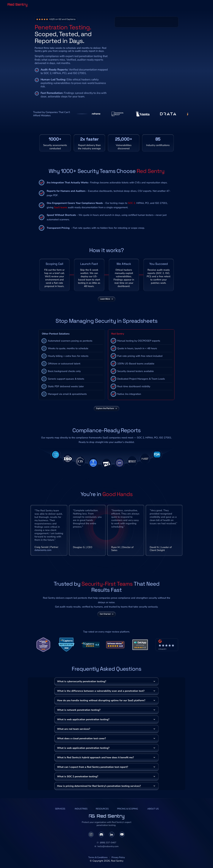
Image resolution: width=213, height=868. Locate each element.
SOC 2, (132, 203)
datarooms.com (43, 550)
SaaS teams (61, 207)
